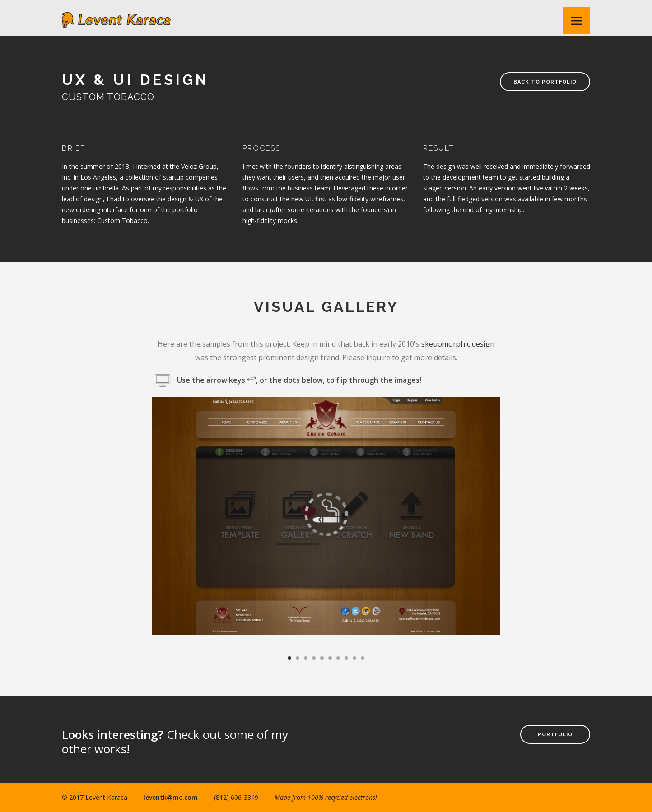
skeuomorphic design (458, 344)
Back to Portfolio (545, 82)
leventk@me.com (171, 797)
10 (363, 658)
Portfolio (555, 735)
